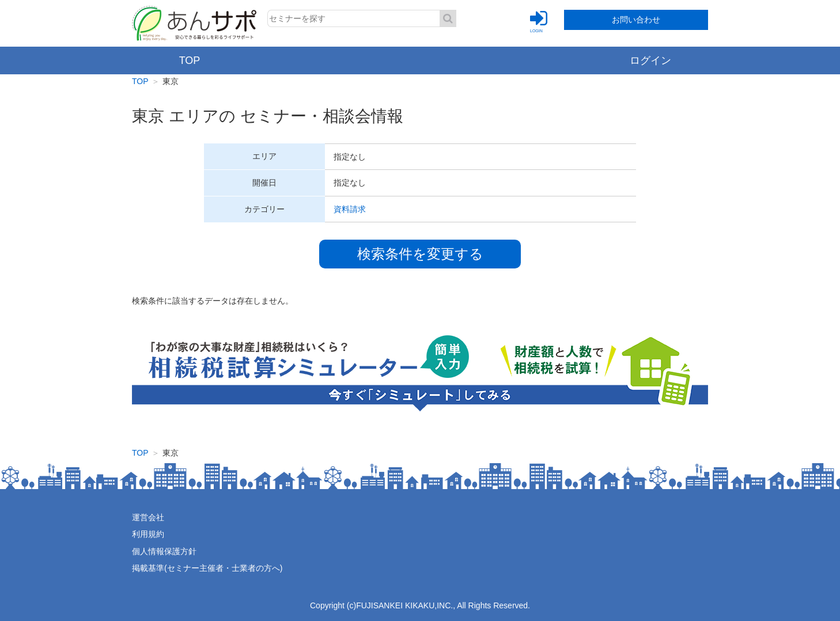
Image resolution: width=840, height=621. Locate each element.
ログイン (650, 60)
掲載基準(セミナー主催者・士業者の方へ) (207, 568)
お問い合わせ (636, 20)
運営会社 (148, 517)
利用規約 (148, 534)
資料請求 (350, 209)
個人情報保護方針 (164, 551)
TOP (190, 60)
